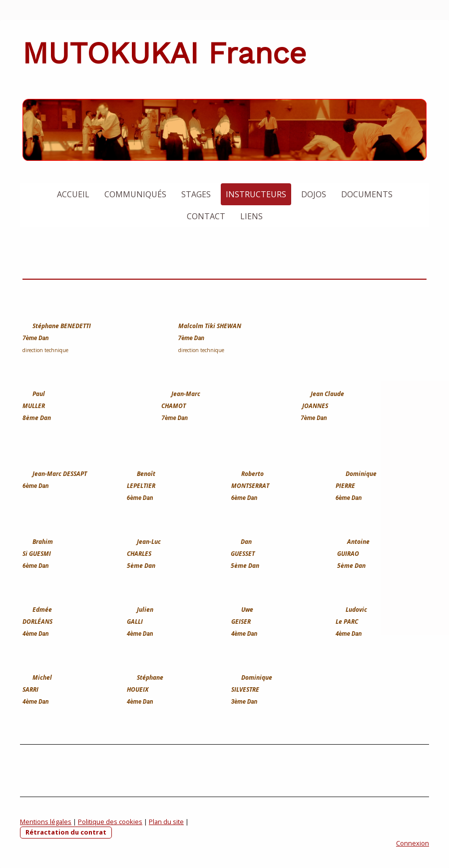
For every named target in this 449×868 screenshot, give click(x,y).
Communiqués (135, 194)
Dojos (314, 194)
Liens (251, 216)
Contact (206, 216)
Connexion (413, 843)
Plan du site (166, 822)
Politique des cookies (110, 822)
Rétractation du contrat (66, 832)
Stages (196, 194)
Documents (367, 194)
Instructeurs (256, 194)
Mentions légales (46, 822)
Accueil (73, 194)
